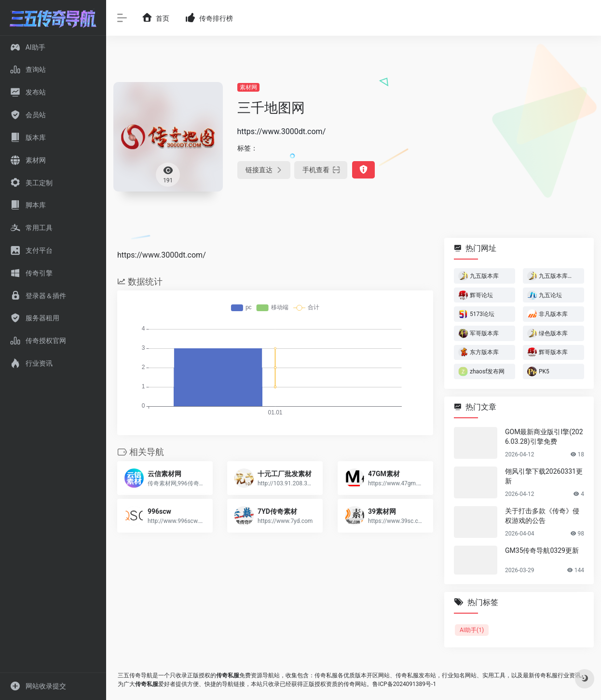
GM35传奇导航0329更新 (542, 550)
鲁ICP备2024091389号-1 (404, 684)
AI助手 (472, 630)
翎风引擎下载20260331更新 (544, 476)
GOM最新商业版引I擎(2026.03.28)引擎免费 (544, 437)
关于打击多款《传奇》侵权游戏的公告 (542, 516)
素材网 (248, 87)
